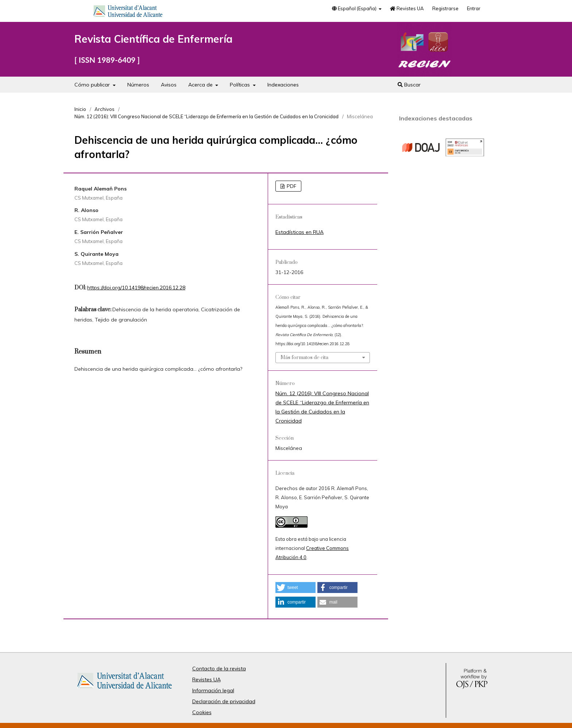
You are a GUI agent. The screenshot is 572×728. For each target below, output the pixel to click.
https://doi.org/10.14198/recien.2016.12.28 (136, 288)
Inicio (80, 109)
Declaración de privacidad (224, 701)
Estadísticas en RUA (299, 232)
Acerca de (201, 85)
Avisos (169, 85)
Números (138, 85)
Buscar (409, 85)
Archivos (105, 109)
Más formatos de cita (304, 358)
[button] (295, 588)
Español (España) (355, 8)
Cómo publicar (93, 85)
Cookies (202, 712)
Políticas (241, 85)
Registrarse (445, 8)
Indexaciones (283, 85)
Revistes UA (407, 8)
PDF (291, 186)
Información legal (213, 690)
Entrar (474, 8)
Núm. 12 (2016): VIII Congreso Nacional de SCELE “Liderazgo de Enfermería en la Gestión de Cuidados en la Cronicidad (206, 116)
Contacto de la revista (219, 669)
